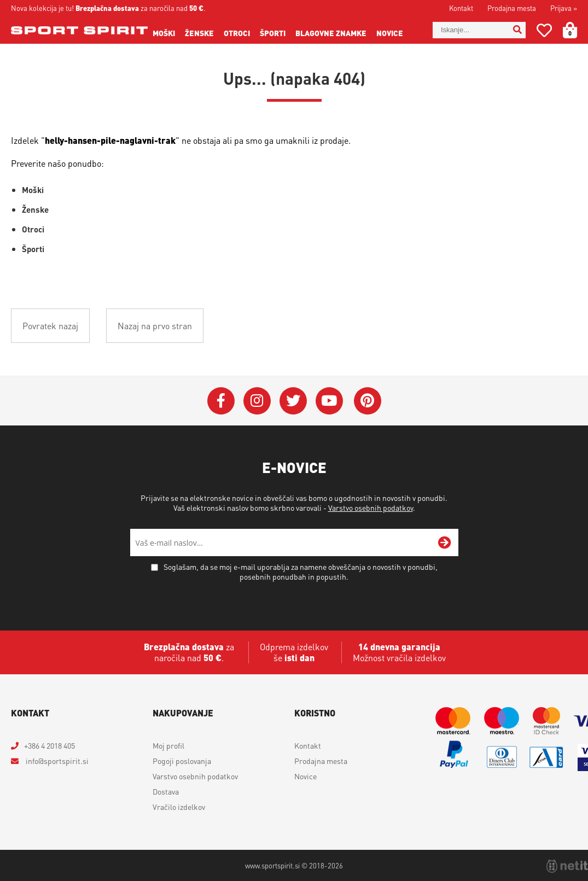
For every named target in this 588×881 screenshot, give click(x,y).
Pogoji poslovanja (182, 761)
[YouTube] (329, 401)
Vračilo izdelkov (179, 807)
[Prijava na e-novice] (445, 542)
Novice (390, 33)
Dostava (166, 791)
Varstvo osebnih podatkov (371, 507)
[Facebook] (221, 401)
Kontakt (461, 8)
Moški (164, 33)
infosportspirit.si (56, 761)
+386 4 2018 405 (50, 745)
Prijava (564, 8)
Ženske (199, 33)
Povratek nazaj (50, 326)
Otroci (237, 33)
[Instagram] (257, 401)
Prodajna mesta (512, 8)
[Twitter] (293, 401)
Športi (273, 33)
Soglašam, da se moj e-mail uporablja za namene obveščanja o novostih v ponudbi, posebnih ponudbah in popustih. (301, 571)
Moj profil (168, 745)
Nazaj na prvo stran (155, 326)
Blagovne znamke (331, 33)
